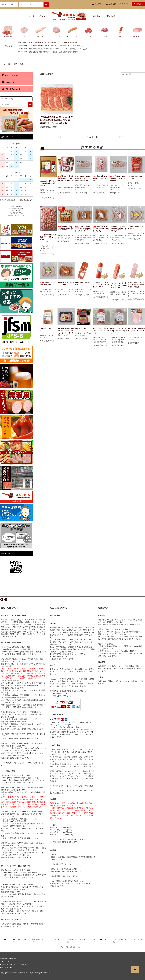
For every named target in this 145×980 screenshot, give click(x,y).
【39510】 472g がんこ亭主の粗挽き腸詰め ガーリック (83, 229)
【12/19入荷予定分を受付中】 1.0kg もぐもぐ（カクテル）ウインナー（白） (48, 238)
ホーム (32, 16)
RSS (135, 940)
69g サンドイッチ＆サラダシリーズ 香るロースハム (136, 331)
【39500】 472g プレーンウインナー (66, 284)
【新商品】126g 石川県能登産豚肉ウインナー (65, 229)
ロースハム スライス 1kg (48, 330)
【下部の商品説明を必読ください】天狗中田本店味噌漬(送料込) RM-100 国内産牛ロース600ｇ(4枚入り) (56, 120)
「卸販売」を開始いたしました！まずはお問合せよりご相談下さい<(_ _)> (57, 45)
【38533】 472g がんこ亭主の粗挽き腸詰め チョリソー (101, 229)
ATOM (140, 940)
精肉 (10, 64)
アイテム (138, 4)
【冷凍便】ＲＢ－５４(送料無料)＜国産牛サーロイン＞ (48, 183)
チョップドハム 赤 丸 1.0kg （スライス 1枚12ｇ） (101, 331)
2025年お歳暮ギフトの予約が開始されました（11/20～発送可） (53, 42)
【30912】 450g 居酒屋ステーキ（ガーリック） (101, 178)
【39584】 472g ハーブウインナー (48, 284)
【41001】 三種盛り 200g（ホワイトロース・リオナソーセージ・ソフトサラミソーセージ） (66, 332)
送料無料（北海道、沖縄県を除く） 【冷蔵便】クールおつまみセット (66, 179)
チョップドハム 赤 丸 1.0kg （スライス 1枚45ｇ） (119, 331)
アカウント (99, 4)
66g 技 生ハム (81, 329)
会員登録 (112, 4)
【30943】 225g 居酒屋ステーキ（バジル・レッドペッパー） (83, 178)
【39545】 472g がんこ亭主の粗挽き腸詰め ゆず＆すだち (119, 229)
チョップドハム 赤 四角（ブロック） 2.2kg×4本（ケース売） (119, 285)
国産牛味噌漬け (19, 64)
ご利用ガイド (98, 16)
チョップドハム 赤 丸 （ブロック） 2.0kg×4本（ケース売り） (101, 285)
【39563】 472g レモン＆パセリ (136, 228)
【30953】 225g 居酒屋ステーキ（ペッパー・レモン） (118, 178)
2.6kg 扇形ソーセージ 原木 (84, 284)
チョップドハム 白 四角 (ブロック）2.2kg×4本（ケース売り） (136, 285)
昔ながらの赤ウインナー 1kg (136, 177)
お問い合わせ (111, 16)
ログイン (125, 4)
